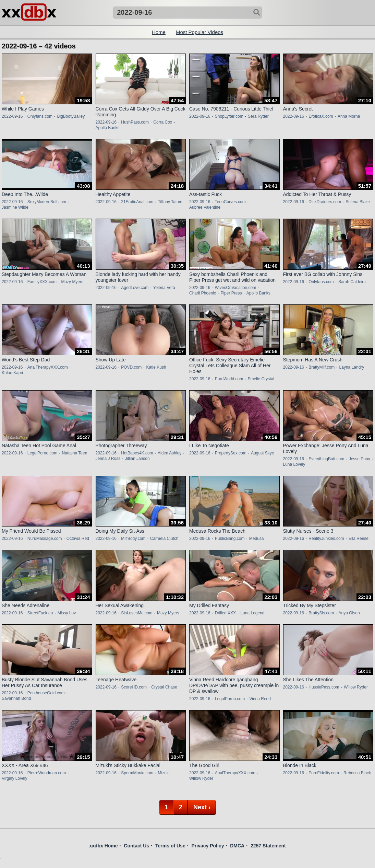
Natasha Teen (74, 453)
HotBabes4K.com (137, 453)
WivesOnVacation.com (236, 288)
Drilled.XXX (225, 613)
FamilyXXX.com (42, 282)
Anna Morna (349, 116)
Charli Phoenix (203, 293)
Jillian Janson (137, 459)
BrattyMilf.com (322, 367)
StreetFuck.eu (40, 613)
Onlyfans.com (40, 116)
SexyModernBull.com (47, 202)
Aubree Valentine (205, 207)
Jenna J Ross (108, 459)
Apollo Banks (108, 128)
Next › (202, 807)
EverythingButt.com (326, 459)
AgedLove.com (135, 288)
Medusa (257, 539)
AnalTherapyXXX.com (48, 367)
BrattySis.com (321, 613)
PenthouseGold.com (46, 693)
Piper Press (231, 293)
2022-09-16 (12, 116)
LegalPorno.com (42, 453)
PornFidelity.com (324, 773)
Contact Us (136, 846)
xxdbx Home (103, 846)
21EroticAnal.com (137, 202)
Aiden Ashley (170, 453)
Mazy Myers (72, 282)
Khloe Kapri (12, 373)
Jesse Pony (360, 459)
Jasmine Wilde (15, 207)
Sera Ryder (258, 116)
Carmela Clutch (164, 539)
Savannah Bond (16, 698)
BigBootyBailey (71, 116)
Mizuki (164, 773)
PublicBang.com (230, 539)
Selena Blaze (358, 202)
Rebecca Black (357, 773)
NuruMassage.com (45, 539)
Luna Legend (252, 613)
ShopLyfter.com (229, 116)
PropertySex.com (231, 453)
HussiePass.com (324, 687)
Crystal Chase (164, 687)
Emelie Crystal (261, 379)
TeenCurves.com (230, 202)
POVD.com (131, 367)
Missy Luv (67, 613)
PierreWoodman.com (47, 773)
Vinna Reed (260, 699)
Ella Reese (359, 539)
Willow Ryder (356, 687)
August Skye (262, 453)
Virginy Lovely (14, 778)
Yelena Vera (164, 288)
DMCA (237, 846)
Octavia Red (78, 539)
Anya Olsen (349, 613)
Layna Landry (352, 367)
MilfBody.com (133, 539)
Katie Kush (156, 367)
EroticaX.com (321, 116)
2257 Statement (268, 846)
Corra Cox (163, 122)
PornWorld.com (229, 379)
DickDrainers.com (325, 202)
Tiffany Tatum (170, 202)
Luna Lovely (294, 464)
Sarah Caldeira (352, 282)
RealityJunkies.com (326, 539)
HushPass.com (135, 122)
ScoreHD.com (134, 687)
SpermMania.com (137, 773)
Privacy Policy (208, 846)
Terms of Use (170, 846)
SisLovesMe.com (137, 613)
